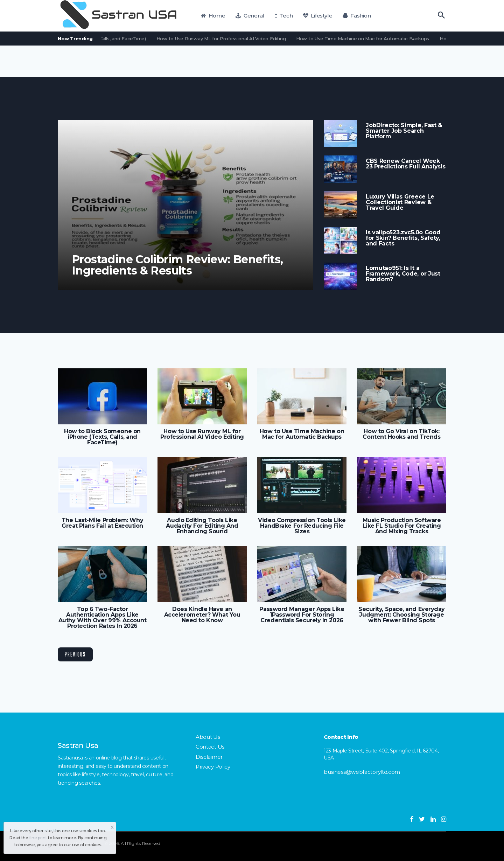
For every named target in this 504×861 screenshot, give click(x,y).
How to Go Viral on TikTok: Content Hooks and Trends (401, 434)
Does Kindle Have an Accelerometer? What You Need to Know (202, 615)
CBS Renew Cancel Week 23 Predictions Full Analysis (406, 164)
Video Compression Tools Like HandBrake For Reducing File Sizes (302, 526)
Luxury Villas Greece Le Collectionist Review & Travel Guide (400, 202)
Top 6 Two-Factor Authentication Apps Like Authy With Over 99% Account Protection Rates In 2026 (103, 618)
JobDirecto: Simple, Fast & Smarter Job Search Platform (404, 131)
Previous (75, 654)
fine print (38, 838)
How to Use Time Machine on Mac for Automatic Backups (365, 39)
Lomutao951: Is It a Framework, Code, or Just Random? (403, 274)
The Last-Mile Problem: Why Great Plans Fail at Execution (102, 523)
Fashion (357, 16)
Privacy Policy (213, 767)
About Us (208, 737)
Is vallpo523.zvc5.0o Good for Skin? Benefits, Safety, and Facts (403, 238)
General (250, 16)
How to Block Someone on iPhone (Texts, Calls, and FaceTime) (102, 437)
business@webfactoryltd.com (362, 772)
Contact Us (210, 747)
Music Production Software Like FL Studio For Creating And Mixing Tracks (402, 526)
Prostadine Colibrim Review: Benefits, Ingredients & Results (177, 265)
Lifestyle (318, 16)
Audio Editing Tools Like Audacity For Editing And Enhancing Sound (202, 526)
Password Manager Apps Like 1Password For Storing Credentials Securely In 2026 (302, 615)
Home (213, 16)
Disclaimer (209, 757)
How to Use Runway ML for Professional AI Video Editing (224, 39)
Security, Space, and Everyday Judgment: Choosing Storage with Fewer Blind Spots (402, 615)
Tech (284, 16)
